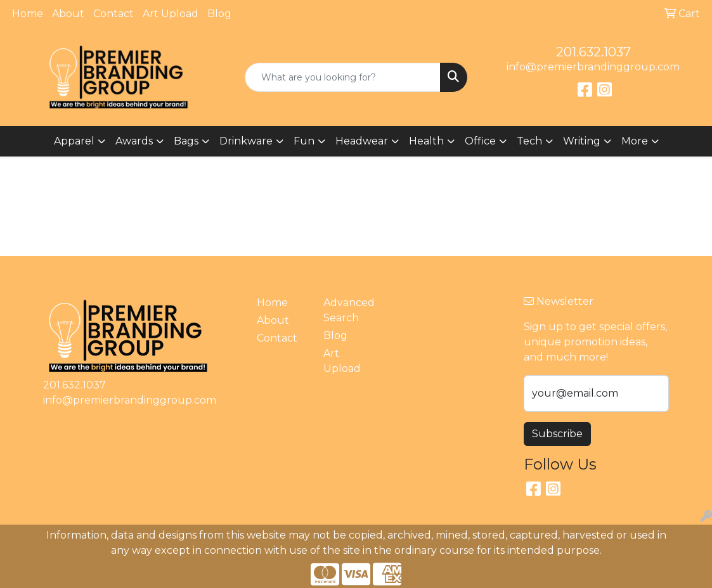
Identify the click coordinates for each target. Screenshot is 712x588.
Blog (219, 14)
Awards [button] (134, 141)
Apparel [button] (74, 141)
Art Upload (171, 14)
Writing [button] (582, 141)
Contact (113, 14)
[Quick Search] (342, 77)
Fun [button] (304, 141)
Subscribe (557, 434)
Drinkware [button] (246, 141)
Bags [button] (186, 141)
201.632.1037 (593, 52)
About (68, 14)
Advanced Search (349, 310)
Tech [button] (529, 141)
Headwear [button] (362, 141)
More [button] (635, 141)
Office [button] (480, 141)
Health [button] (426, 141)
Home (28, 14)
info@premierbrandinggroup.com (593, 67)
